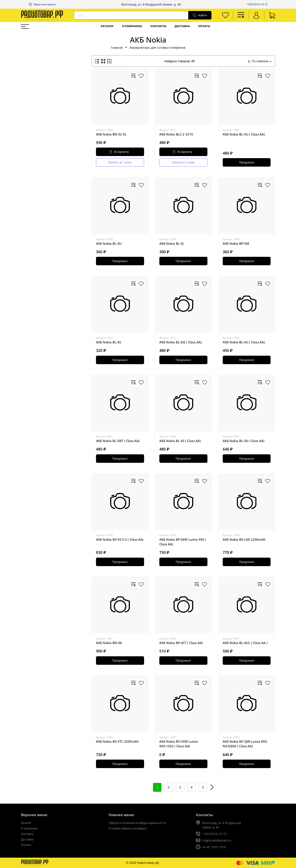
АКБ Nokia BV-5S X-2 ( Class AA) (120, 539)
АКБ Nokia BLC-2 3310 (176, 134)
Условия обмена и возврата (128, 828)
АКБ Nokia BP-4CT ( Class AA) (181, 643)
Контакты (158, 26)
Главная (117, 48)
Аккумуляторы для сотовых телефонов (157, 48)
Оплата (204, 26)
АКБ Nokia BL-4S (108, 342)
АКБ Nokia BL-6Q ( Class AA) (181, 342)
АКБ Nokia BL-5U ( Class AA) (244, 134)
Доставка (182, 26)
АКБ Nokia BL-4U (109, 243)
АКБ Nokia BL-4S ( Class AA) (180, 441)
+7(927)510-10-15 (257, 4)
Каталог (107, 26)
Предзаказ (247, 162)
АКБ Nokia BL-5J (171, 243)
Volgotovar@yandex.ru (217, 840)
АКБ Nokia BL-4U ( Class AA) (244, 342)
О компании (132, 26)
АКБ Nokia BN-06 (109, 643)
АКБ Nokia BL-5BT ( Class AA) (118, 441)
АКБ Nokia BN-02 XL (111, 134)
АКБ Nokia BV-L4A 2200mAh (244, 539)
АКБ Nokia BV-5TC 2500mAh (117, 741)
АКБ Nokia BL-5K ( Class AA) (244, 441)
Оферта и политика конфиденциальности (137, 823)
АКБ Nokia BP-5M (236, 243)
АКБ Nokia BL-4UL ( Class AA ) (245, 643)
